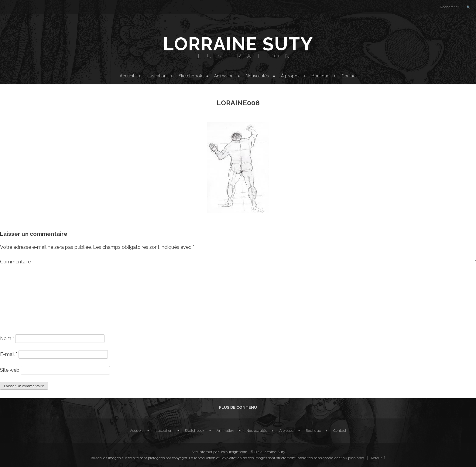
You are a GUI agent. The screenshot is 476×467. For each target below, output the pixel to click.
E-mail (9, 354)
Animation (224, 76)
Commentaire (238, 262)
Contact (349, 76)
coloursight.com (234, 452)
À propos (290, 76)
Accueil (127, 76)
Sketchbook (190, 76)
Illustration (238, 56)
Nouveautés (257, 76)
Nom (7, 338)
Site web (10, 370)
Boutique (320, 76)
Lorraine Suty (238, 44)
